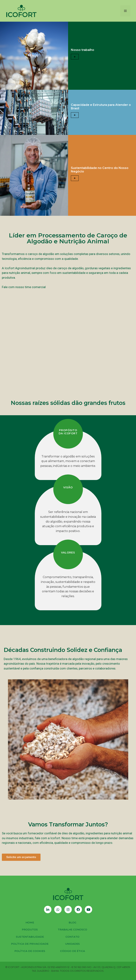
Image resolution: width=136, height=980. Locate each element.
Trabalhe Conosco (72, 929)
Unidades (72, 944)
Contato (72, 937)
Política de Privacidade (30, 944)
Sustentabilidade (30, 937)
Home (30, 922)
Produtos (30, 929)
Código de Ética (73, 951)
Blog (72, 922)
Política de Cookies (30, 951)
